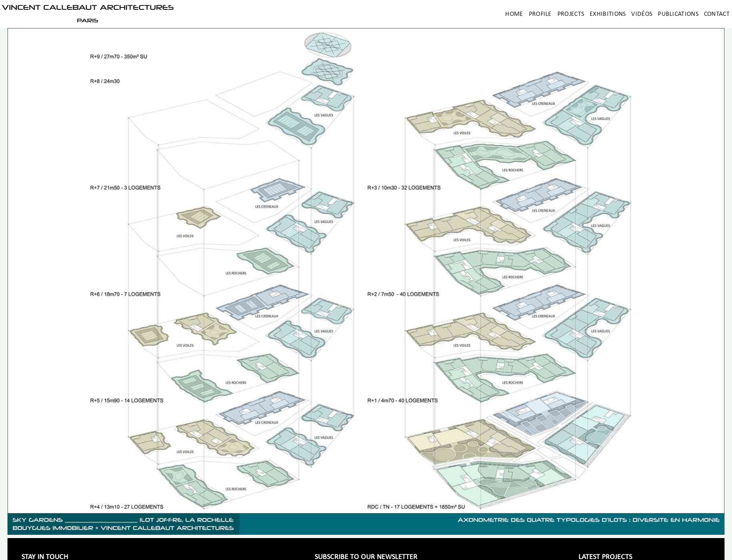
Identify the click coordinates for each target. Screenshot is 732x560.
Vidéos (642, 14)
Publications (678, 14)
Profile (540, 14)
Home (514, 14)
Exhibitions (608, 14)
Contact (717, 14)
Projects (571, 14)
